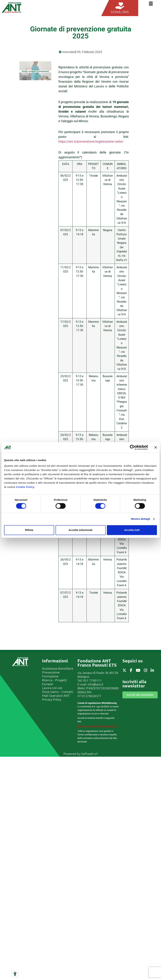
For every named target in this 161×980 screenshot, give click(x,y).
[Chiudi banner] (156, 447)
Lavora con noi (52, 688)
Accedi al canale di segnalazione (98, 726)
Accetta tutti (132, 530)
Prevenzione (51, 672)
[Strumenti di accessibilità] (15, 974)
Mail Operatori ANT (56, 695)
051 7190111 (92, 680)
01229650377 (91, 696)
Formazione (50, 676)
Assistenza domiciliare (58, 668)
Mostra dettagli (140, 519)
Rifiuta (29, 530)
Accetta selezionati (80, 530)
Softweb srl (90, 754)
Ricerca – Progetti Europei (54, 682)
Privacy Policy (52, 699)
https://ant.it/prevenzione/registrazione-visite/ (91, 141)
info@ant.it (95, 684)
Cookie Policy (25, 487)
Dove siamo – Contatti (58, 692)
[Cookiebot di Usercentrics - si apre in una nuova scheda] (132, 447)
